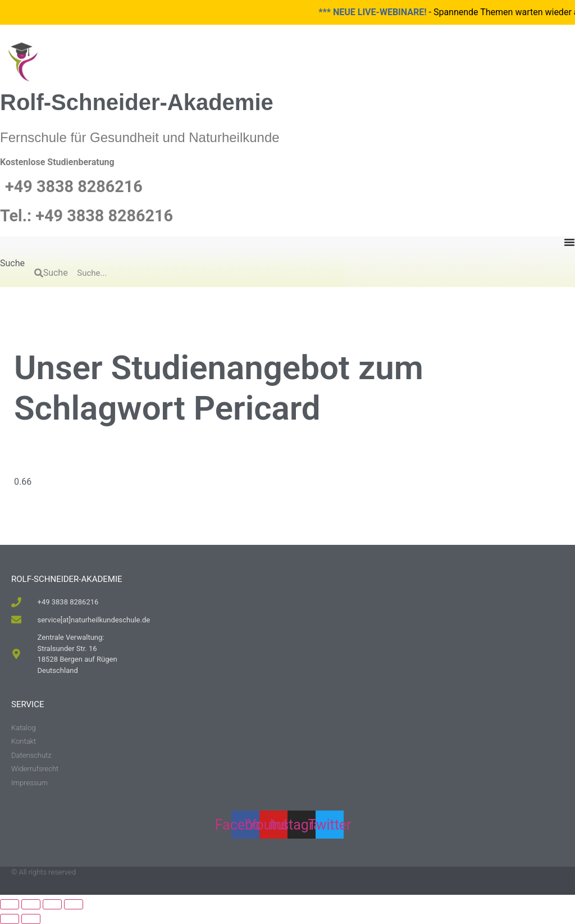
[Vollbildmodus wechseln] (31, 904)
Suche (12, 264)
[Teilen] (52, 904)
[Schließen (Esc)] (74, 904)
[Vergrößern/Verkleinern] (10, 904)
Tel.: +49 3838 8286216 (86, 216)
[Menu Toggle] (569, 242)
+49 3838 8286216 (74, 186)
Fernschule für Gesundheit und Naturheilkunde (140, 137)
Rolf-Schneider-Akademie (137, 102)
